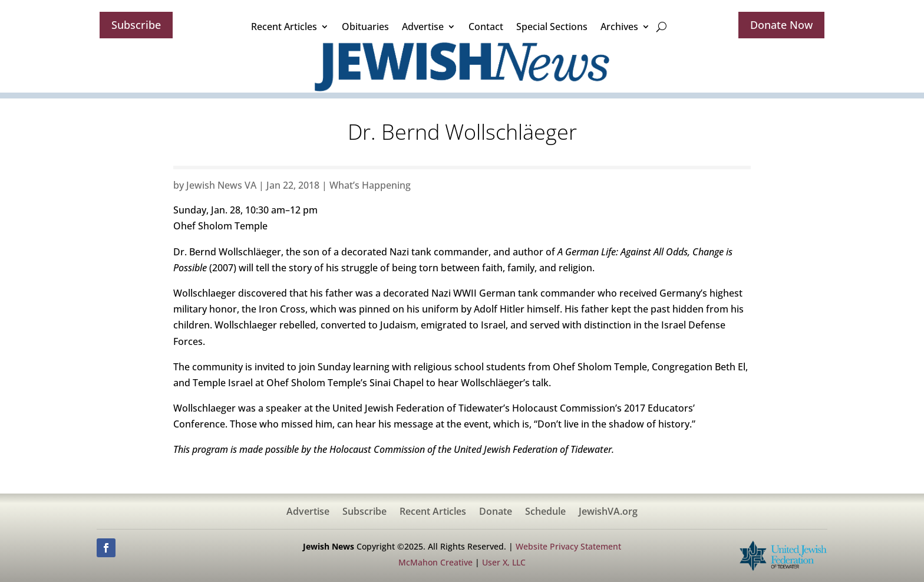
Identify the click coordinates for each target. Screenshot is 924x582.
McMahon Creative (435, 562)
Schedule (545, 512)
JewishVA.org (608, 512)
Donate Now (781, 25)
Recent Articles (284, 27)
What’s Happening (370, 185)
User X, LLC (504, 562)
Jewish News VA (221, 185)
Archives (619, 27)
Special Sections (552, 27)
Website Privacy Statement (568, 546)
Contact (486, 27)
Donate (496, 512)
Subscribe (136, 25)
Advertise (423, 27)
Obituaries (365, 27)
